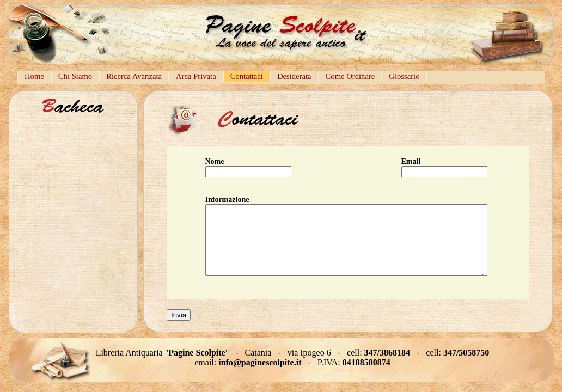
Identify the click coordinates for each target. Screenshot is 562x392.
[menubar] (222, 78)
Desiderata (294, 76)
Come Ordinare (350, 76)
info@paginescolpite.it (260, 362)
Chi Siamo (75, 76)
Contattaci (247, 76)
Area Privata (196, 76)
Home (34, 76)
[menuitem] (34, 76)
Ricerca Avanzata (134, 76)
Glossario (404, 76)
